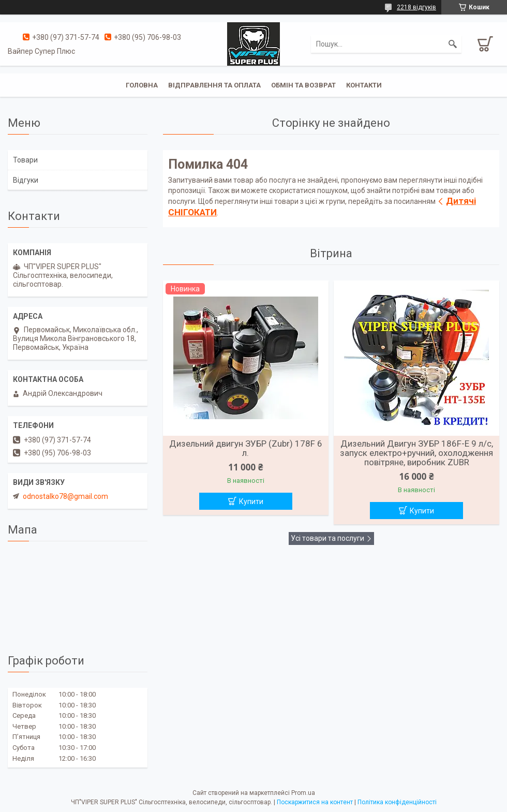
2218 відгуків (416, 7)
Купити (251, 501)
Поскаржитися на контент (315, 802)
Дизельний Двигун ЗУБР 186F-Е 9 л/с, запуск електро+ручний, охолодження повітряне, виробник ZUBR (416, 453)
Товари (25, 160)
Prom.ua (303, 793)
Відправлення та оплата (214, 85)
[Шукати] (453, 44)
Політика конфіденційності (397, 802)
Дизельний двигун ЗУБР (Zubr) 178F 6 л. (246, 448)
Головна (142, 85)
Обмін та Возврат (303, 85)
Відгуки (26, 180)
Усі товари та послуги (327, 538)
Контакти (364, 85)
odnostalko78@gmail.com (65, 496)
